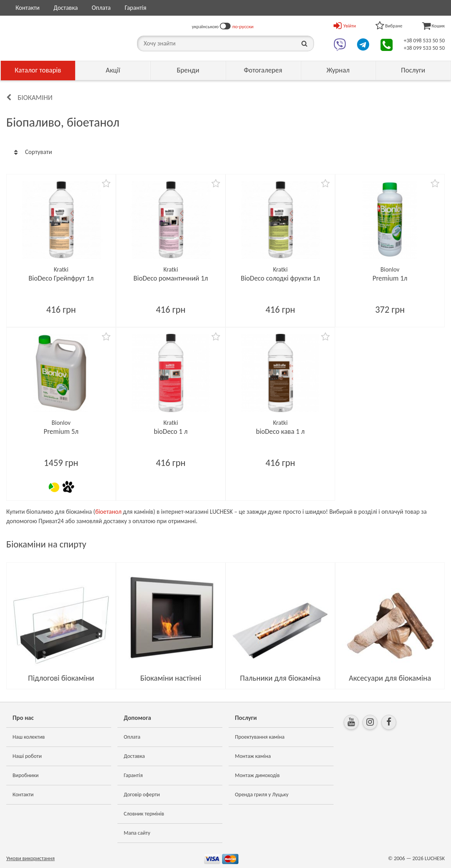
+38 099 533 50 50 (424, 48)
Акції (113, 70)
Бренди (188, 70)
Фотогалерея (263, 70)
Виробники (26, 775)
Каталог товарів (38, 70)
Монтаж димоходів (257, 775)
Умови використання (31, 858)
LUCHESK (435, 858)
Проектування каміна (260, 737)
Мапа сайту (137, 833)
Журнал (338, 70)
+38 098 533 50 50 (424, 41)
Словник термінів (144, 814)
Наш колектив (29, 737)
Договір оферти (142, 795)
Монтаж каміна (253, 756)
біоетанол (108, 512)
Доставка (66, 8)
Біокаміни (35, 98)
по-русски (243, 26)
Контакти (28, 8)
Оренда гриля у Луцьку (262, 795)
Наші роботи (27, 756)
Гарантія (135, 8)
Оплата (101, 8)
